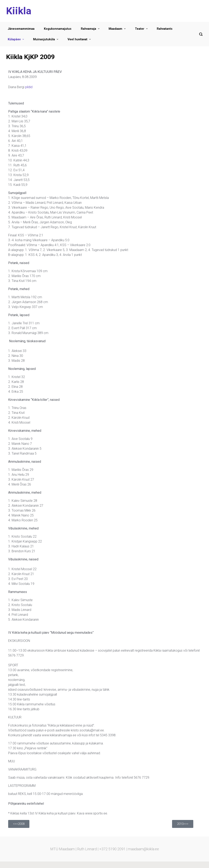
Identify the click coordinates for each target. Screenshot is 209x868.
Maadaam (115, 29)
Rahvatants (165, 29)
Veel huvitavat (77, 39)
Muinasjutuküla (44, 39)
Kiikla (19, 11)
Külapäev (14, 39)
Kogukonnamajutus (58, 29)
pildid (29, 87)
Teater (140, 29)
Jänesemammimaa (21, 29)
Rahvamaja (88, 29)
